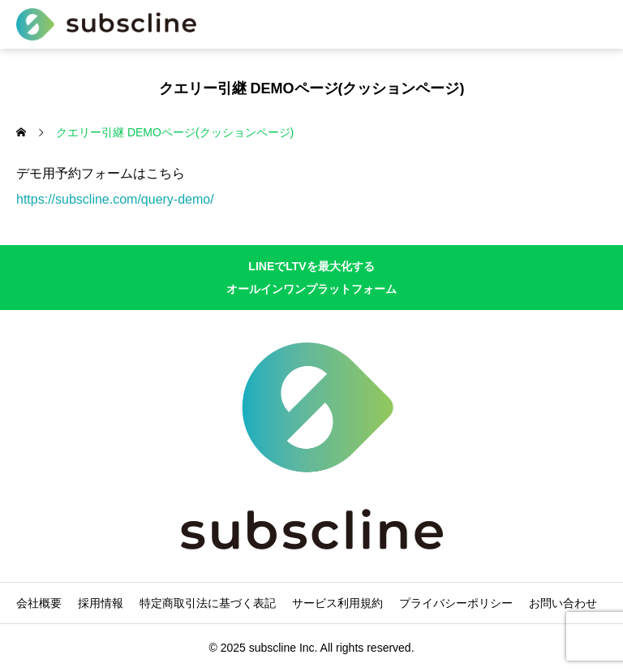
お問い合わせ (563, 603)
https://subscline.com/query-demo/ (115, 199)
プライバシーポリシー (456, 603)
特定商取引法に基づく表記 (208, 603)
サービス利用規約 (337, 603)
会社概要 (39, 603)
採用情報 (101, 603)
